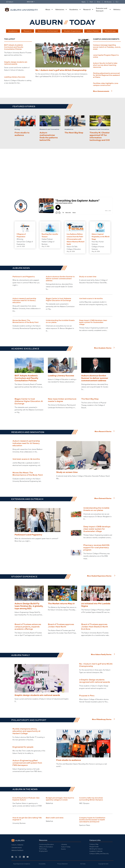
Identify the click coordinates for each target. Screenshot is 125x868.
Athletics (117, 10)
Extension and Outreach (102, 10)
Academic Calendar (96, 851)
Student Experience (72, 31)
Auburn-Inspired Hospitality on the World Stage (101, 237)
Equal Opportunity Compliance (22, 864)
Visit (91, 2)
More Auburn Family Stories (101, 654)
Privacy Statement (62, 864)
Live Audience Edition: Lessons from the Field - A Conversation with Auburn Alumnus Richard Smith (75, 239)
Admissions (60, 10)
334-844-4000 (17, 848)
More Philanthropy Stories (102, 719)
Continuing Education (46, 844)
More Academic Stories (103, 348)
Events (63, 849)
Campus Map (94, 844)
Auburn (11, 2)
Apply (84, 2)
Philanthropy (110, 31)
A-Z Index (83, 864)
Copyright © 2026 (103, 864)
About (48, 10)
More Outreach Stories (103, 498)
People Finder (94, 847)
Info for (31, 2)
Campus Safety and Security (99, 854)
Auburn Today (66, 847)
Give (100, 2)
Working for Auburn (96, 849)
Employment (43, 851)
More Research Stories (103, 431)
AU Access (108, 2)
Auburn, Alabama (17, 845)
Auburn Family (93, 31)
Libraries (64, 844)
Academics (74, 10)
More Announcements (101, 91)
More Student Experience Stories (99, 576)
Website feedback (17, 850)
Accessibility (42, 864)
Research (87, 10)
